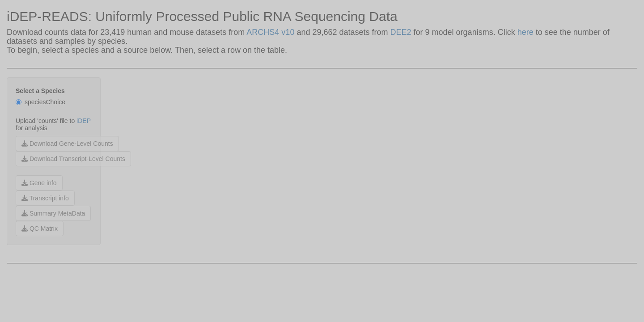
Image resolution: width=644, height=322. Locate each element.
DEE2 (402, 32)
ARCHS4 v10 (270, 32)
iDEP (84, 121)
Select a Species (40, 91)
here (525, 32)
